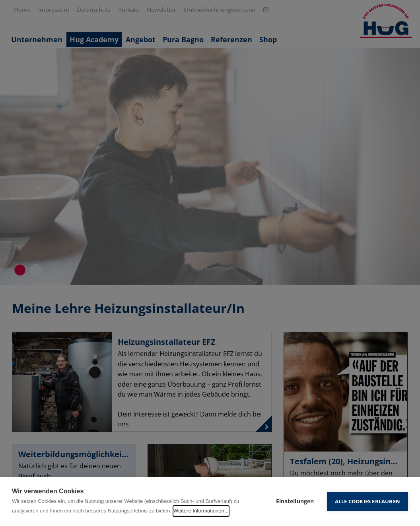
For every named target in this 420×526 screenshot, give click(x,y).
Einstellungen (295, 501)
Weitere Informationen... (201, 511)
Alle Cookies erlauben (367, 501)
